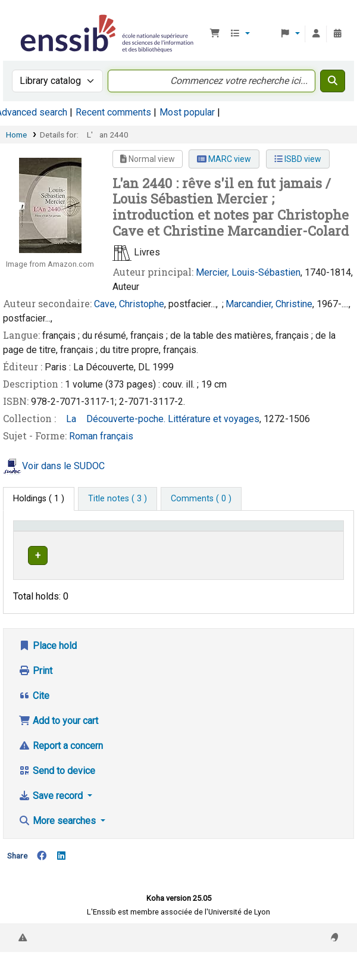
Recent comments (113, 112)
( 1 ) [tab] (39, 499)
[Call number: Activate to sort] (218, 537)
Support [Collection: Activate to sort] (100, 543)
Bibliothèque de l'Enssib (22, 17)
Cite (34, 719)
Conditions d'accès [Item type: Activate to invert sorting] (39, 537)
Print (35, 694)
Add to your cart (58, 744)
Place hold (48, 669)
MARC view (224, 159)
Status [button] (264, 543)
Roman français (101, 436)
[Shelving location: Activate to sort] (162, 537)
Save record (52, 819)
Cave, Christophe (129, 304)
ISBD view (298, 159)
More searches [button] (58, 844)
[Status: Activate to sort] (271, 537)
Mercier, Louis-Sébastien (248, 272)
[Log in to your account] (316, 34)
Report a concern (61, 769)
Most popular (187, 112)
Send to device (57, 794)
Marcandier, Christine (269, 304)
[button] (215, 34)
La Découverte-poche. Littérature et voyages (159, 419)
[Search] (333, 81)
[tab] (118, 499)
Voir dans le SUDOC (63, 466)
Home (16, 135)
